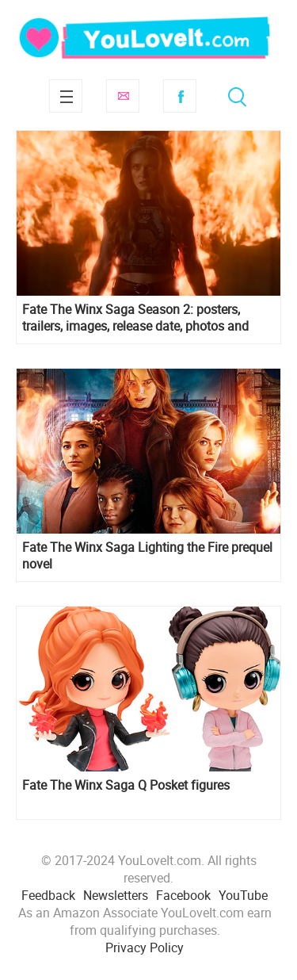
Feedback (48, 895)
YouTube (243, 895)
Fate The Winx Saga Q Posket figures (126, 785)
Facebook (180, 96)
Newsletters (116, 895)
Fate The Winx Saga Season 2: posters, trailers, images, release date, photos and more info (135, 318)
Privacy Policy (145, 947)
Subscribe (123, 96)
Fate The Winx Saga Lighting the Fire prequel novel (147, 556)
